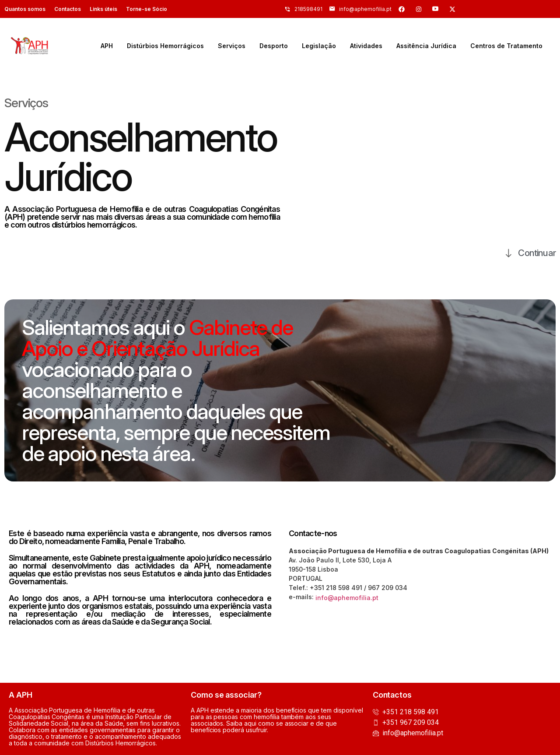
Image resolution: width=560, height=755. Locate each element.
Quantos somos (25, 9)
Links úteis (103, 9)
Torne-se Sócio (147, 9)
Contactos (68, 9)
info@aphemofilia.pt (347, 598)
